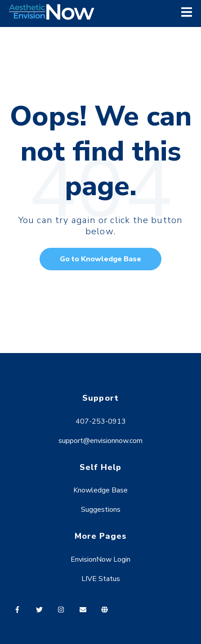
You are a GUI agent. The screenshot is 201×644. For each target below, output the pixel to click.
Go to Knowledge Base (100, 259)
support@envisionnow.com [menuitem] (100, 441)
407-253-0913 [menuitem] (101, 421)
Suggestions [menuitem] (101, 510)
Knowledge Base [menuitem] (100, 490)
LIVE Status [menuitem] (101, 579)
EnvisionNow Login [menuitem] (100, 559)
